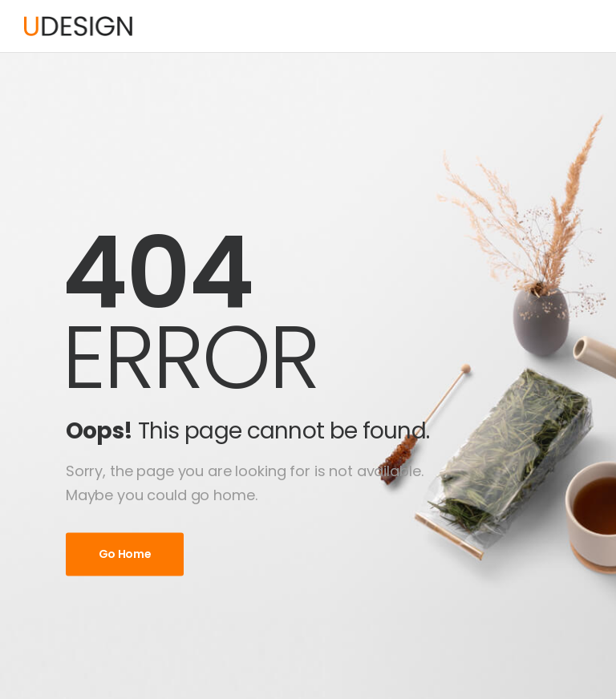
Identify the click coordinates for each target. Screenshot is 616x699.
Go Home (125, 554)
